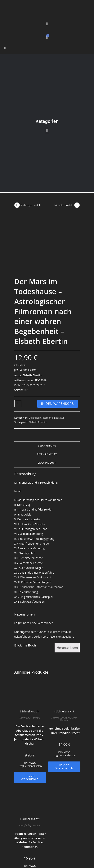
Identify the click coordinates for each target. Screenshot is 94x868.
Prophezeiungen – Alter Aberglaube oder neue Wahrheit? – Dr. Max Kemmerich (30, 789)
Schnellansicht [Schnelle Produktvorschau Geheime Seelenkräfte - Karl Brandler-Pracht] (64, 660)
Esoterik (55, 667)
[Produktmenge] (18, 352)
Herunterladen (67, 596)
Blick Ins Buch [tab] (47, 412)
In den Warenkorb (58, 352)
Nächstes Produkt (64, 205)
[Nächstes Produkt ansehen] (77, 205)
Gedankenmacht (69, 667)
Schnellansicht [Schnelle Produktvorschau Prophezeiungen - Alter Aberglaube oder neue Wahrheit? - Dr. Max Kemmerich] (30, 768)
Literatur (59, 366)
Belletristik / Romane (41, 366)
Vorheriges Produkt (31, 205)
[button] (47, 24)
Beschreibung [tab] (47, 394)
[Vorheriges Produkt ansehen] (17, 205)
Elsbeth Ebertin (38, 371)
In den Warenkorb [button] (30, 726)
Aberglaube (25, 667)
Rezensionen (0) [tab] (47, 403)
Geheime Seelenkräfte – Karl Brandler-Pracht (64, 679)
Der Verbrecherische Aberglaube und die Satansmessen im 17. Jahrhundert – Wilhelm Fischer (30, 684)
